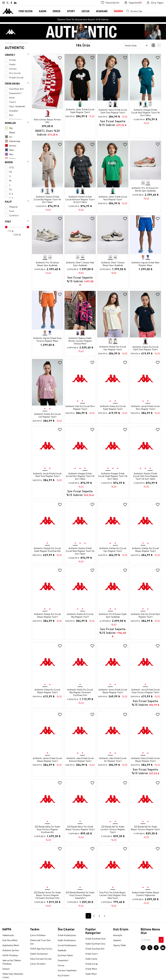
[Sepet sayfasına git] (133, 3)
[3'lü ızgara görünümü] (159, 46)
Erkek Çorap (92, 954)
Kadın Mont (91, 964)
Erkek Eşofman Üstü (95, 928)
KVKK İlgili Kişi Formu (41, 938)
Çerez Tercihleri (38, 953)
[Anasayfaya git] (8, 11)
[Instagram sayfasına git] (4, 3)
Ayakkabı (62, 940)
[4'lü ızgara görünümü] (153, 46)
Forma (61, 955)
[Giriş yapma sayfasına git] (155, 3)
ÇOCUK (86, 11)
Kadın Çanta (91, 949)
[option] (83, 19)
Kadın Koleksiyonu (67, 930)
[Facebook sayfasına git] (11, 3)
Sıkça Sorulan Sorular (41, 948)
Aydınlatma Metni (11, 935)
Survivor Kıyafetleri (67, 960)
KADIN (43, 11)
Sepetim (117, 930)
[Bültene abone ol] (161, 929)
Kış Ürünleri (64, 965)
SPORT (71, 11)
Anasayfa (9, 43)
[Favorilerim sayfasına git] (110, 3)
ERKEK (57, 11)
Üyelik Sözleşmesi (39, 943)
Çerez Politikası (38, 925)
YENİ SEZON (25, 11)
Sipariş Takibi (119, 935)
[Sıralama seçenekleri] (135, 45)
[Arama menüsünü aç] (128, 12)
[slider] (6, 227)
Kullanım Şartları (11, 940)
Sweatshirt (63, 950)
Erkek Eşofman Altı (95, 938)
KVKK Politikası (10, 945)
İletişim (6, 958)
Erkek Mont (91, 959)
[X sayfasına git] (7, 3)
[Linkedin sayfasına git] (15, 3)
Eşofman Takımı (65, 945)
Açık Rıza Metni (10, 930)
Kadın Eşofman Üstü (95, 933)
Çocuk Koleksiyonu (67, 935)
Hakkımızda (8, 925)
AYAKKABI (102, 11)
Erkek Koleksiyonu (67, 925)
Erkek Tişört (92, 944)
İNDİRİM (118, 11)
